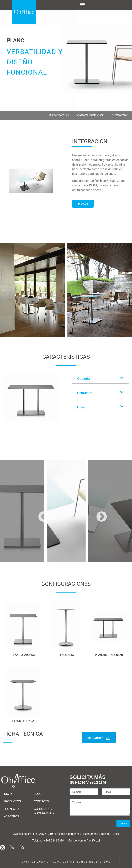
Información (59, 115)
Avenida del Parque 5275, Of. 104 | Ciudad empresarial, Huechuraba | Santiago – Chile (66, 834)
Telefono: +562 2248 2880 (48, 841)
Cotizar (83, 204)
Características (90, 115)
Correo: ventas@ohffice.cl (84, 841)
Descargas (120, 115)
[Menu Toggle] (82, 4)
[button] (3, 290)
